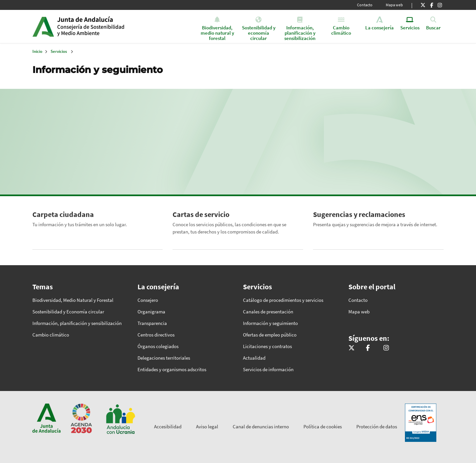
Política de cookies (323, 427)
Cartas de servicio (201, 214)
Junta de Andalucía (43, 26)
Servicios (59, 51)
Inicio (108, 26)
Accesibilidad (168, 427)
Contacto (365, 5)
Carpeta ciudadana (63, 214)
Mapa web (394, 5)
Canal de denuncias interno (261, 427)
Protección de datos (377, 427)
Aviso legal (207, 427)
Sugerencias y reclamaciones (359, 214)
